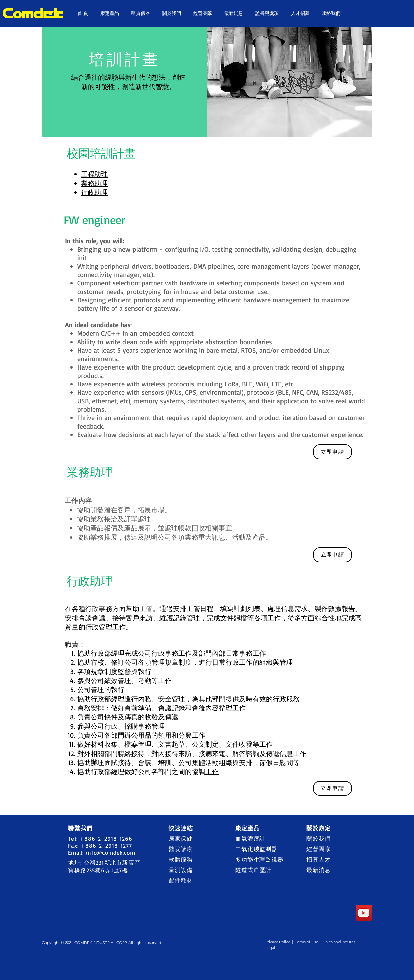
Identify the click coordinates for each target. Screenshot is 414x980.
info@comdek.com (111, 853)
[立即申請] (332, 452)
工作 (212, 772)
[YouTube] (364, 913)
